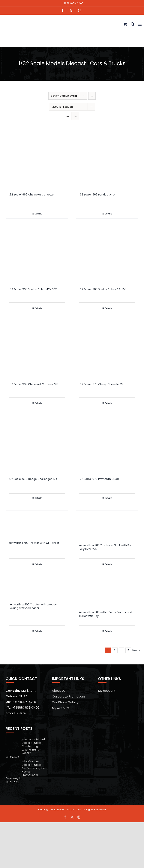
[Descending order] (92, 96)
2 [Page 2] (115, 650)
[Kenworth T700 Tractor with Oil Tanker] (37, 524)
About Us (59, 691)
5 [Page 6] (128, 650)
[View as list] (75, 116)
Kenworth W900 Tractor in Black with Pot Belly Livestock (105, 547)
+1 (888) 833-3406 (72, 3)
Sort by (64, 96)
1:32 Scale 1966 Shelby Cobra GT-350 (103, 289)
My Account (61, 708)
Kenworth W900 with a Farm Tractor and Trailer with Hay (105, 614)
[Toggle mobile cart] (125, 24)
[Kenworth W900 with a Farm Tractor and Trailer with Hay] (107, 592)
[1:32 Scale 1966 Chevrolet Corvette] (37, 160)
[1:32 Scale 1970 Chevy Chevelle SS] (107, 350)
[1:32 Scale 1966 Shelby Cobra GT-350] (107, 255)
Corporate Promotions (69, 696)
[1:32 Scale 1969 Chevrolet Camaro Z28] (37, 350)
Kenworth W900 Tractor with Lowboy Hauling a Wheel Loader (33, 606)
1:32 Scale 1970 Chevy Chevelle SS (101, 384)
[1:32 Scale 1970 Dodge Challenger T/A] (37, 445)
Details (38, 214)
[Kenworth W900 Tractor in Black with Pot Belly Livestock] (107, 525)
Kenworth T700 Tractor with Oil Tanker (34, 543)
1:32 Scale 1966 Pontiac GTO (97, 195)
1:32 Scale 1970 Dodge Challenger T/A (33, 479)
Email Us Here (16, 713)
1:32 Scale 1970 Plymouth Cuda (99, 479)
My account (107, 691)
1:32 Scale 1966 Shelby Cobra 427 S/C (33, 289)
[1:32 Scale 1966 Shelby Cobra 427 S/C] (37, 255)
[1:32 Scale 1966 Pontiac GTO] (107, 160)
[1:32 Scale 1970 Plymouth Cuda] (107, 445)
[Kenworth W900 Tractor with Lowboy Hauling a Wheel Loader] (37, 588)
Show (63, 107)
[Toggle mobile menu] (140, 24)
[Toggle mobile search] (133, 24)
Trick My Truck (73, 809)
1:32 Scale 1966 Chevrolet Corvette (31, 195)
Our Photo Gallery (65, 702)
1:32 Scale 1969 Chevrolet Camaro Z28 (33, 384)
